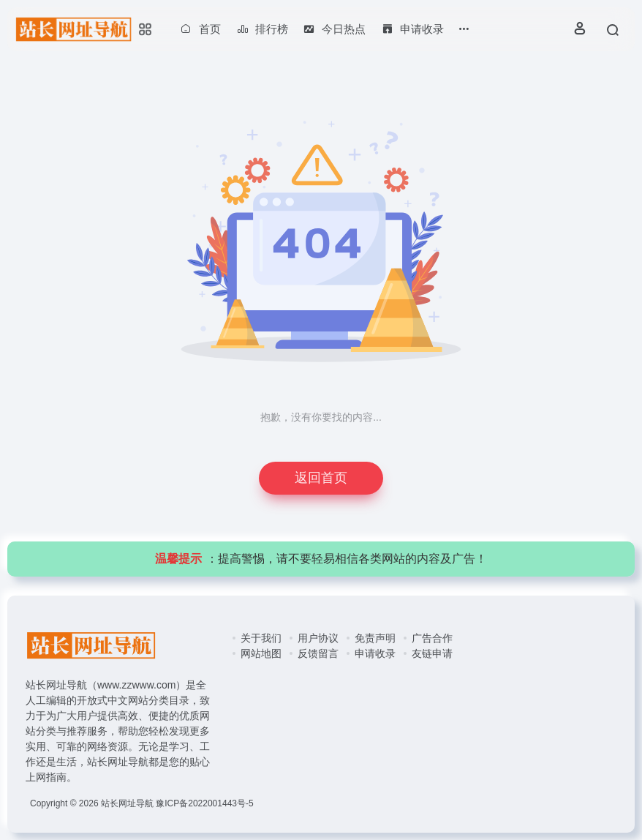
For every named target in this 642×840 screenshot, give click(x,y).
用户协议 (318, 638)
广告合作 (432, 638)
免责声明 (375, 638)
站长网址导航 (127, 803)
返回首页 (321, 478)
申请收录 (375, 653)
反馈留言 (318, 653)
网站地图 (261, 653)
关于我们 (261, 638)
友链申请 (432, 653)
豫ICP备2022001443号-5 (204, 803)
